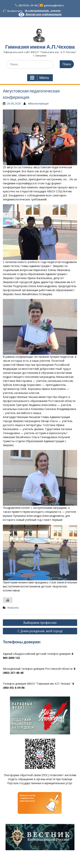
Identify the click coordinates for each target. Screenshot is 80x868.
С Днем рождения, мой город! (40, 631)
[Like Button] (8, 600)
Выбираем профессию (40, 623)
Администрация (38, 103)
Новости (13, 608)
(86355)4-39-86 (28, 5)
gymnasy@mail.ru (54, 5)
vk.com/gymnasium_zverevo (43, 11)
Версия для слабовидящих (40, 14)
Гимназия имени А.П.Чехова (40, 47)
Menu (39, 78)
